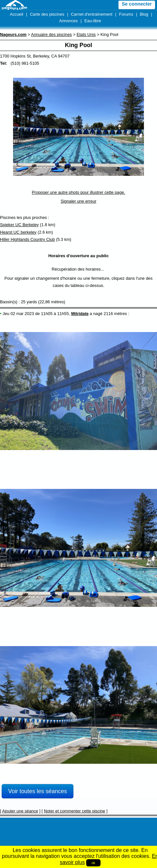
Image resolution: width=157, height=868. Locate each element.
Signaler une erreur (79, 201)
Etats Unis (86, 34)
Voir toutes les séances (38, 791)
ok (93, 863)
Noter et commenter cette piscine (74, 811)
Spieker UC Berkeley (19, 225)
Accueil (16, 14)
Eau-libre (93, 21)
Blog (144, 14)
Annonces (68, 21)
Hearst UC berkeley (18, 232)
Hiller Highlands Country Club (27, 239)
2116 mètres (115, 314)
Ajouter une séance (20, 811)
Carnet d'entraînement (92, 14)
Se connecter (137, 4)
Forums (126, 14)
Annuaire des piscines (51, 34)
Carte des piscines (47, 14)
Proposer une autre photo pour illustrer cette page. (79, 192)
